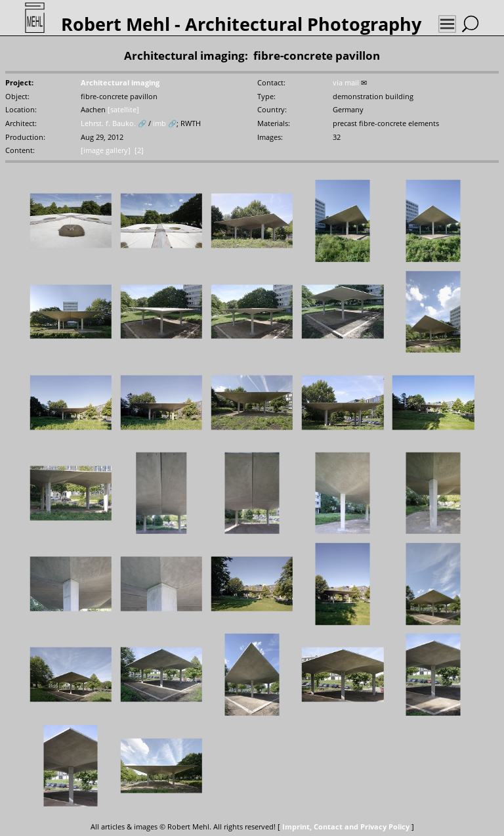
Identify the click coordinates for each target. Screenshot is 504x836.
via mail (346, 83)
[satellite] (123, 110)
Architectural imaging (120, 83)
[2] (139, 150)
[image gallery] (106, 150)
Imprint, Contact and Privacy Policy (346, 827)
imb (159, 123)
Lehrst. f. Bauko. (108, 123)
